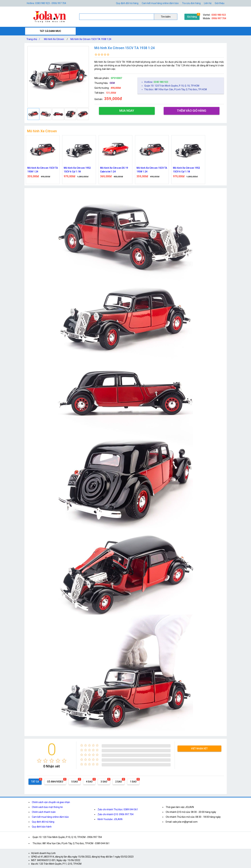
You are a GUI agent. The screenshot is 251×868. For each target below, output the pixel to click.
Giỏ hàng (192, 17)
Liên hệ (208, 3)
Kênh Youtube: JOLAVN (110, 819)
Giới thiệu (220, 3)
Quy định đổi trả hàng (127, 3)
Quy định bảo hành (42, 827)
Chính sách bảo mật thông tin (47, 807)
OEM (112, 83)
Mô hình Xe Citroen (54, 39)
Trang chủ (34, 39)
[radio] (39, 761)
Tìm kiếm (166, 17)
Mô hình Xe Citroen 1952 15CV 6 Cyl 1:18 (77, 170)
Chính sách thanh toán (44, 812)
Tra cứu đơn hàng (191, 3)
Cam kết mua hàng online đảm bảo (160, 3)
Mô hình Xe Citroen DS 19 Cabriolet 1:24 (114, 170)
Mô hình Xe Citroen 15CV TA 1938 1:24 (91, 39)
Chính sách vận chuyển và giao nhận (51, 802)
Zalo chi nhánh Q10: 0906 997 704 (116, 814)
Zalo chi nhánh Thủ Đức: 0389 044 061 (118, 809)
